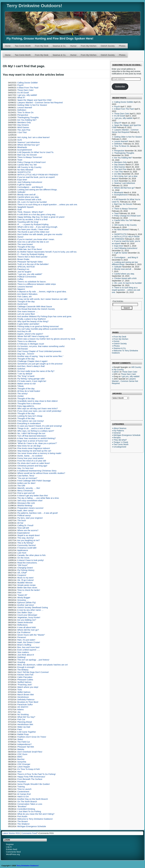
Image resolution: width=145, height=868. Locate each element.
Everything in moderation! (29, 423)
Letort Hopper (24, 767)
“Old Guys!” (23, 565)
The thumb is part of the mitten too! (33, 232)
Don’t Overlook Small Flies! (30, 752)
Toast (20, 160)
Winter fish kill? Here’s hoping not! (33, 336)
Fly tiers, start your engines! (30, 518)
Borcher (21, 759)
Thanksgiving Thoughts (28, 117)
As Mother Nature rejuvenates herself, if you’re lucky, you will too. (47, 252)
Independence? (24, 744)
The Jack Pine (24, 130)
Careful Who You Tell (27, 165)
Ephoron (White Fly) (26, 602)
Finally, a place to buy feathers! (32, 319)
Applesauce (23, 550)
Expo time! (22, 180)
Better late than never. (27, 588)
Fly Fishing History (26, 570)
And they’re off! (24, 331)
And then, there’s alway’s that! (31, 366)
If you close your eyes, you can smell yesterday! (39, 411)
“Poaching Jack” (25, 685)
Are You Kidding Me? (27, 120)
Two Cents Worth (23, 46)
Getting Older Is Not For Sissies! (32, 105)
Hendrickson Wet (25, 724)
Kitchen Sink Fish (25, 675)
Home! (20, 237)
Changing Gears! (25, 568)
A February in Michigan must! (31, 344)
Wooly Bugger (24, 597)
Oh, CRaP (22, 573)
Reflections (22, 625)
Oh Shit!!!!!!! (23, 707)
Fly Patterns (119, 431)
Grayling (21, 662)
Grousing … (23, 600)
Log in (9, 847)
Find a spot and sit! (26, 493)
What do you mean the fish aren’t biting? (36, 814)
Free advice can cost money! (31, 421)
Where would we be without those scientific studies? (41, 473)
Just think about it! (26, 655)
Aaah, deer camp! (25, 510)
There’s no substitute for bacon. (32, 282)
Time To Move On (25, 112)
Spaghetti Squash (25, 207)
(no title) (118, 174)
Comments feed (13, 852)
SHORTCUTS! (24, 172)
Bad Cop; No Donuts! (27, 155)
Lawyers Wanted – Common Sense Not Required (40, 102)
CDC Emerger (24, 764)
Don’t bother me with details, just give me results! (40, 234)
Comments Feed (29, 833)
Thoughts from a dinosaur (29, 403)
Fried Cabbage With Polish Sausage (34, 481)
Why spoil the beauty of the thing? (33, 321)
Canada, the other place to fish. (32, 555)
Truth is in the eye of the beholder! (33, 264)
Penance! (22, 637)
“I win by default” (25, 374)
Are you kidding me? (27, 620)
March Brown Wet (25, 694)
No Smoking (23, 714)
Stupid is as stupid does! (29, 535)
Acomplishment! (25, 150)
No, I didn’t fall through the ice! (31, 433)
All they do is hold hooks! (29, 391)
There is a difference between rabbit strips (37, 284)
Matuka (21, 749)
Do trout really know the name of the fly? (36, 371)
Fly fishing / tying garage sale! (31, 379)
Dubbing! (21, 657)
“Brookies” (22, 806)
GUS (20, 140)
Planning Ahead (25, 722)
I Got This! (22, 132)
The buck (22, 520)
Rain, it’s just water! (26, 640)
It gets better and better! (28, 324)
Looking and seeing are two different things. (37, 190)
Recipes (117, 438)
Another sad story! (26, 605)
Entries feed (11, 849)
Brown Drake (23, 259)
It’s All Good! (23, 93)
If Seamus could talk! (27, 548)
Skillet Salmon (24, 692)
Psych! (20, 85)
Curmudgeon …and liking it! (30, 187)
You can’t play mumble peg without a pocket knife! (40, 329)
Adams (21, 709)
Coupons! (22, 575)
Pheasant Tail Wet (26, 747)
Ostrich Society (108, 46)
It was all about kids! (27, 627)
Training (21, 787)
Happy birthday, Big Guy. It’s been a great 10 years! (41, 217)
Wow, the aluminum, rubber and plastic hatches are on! (43, 665)
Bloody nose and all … (28, 195)
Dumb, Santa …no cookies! (30, 456)
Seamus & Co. (59, 46)
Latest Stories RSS (11, 833)
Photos (122, 46)
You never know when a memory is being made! (39, 453)
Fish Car (21, 719)
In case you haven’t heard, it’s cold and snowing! (39, 426)
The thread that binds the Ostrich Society (36, 309)
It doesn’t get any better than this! (33, 495)
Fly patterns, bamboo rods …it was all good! (37, 513)
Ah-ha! (20, 523)
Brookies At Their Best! (28, 702)
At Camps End (24, 794)
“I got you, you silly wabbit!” (30, 274)
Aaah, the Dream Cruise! (29, 642)
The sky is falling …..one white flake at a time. (38, 498)
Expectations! (23, 533)
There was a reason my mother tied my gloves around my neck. (46, 339)
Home (8, 46)
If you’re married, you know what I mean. (36, 239)
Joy (19, 712)
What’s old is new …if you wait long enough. (37, 227)
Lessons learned (25, 287)
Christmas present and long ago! (32, 466)
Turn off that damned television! (32, 436)
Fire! (19, 593)
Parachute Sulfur (25, 704)
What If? (21, 97)
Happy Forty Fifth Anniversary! (31, 777)
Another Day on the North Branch (33, 799)
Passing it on (23, 269)
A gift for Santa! (24, 185)
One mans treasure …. (28, 311)
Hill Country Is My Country (29, 167)
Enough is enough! (26, 667)
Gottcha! (21, 369)
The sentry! (22, 394)
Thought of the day (26, 359)
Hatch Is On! (23, 796)
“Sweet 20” (22, 595)
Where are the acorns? (28, 530)
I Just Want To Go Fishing (29, 811)
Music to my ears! (25, 578)
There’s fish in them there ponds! (32, 257)
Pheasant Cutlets (25, 680)
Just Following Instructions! (30, 182)
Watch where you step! (28, 687)
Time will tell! (23, 528)
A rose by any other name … (30, 610)
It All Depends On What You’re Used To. (36, 152)
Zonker (21, 396)
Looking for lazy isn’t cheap (30, 416)
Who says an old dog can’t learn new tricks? (37, 408)
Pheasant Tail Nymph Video (30, 262)
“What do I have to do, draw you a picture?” (37, 443)
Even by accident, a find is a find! (32, 219)
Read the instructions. (27, 563)
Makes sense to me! (27, 384)
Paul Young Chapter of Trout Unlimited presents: (39, 351)
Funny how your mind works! (30, 458)
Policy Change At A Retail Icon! (31, 162)
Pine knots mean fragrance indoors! (34, 448)
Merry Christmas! (25, 491)
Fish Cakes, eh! (24, 296)
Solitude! (21, 192)
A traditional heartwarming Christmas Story (37, 471)
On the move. (23, 558)
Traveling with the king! (28, 222)
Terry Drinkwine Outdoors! (34, 6)
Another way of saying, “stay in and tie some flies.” (40, 356)
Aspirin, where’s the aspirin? (30, 334)
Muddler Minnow (25, 583)
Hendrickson (23, 697)
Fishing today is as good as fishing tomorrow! (38, 326)
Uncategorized (120, 447)
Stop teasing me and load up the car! (34, 451)
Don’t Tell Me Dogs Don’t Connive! (33, 672)
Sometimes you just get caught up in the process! (40, 364)
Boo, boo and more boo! (28, 647)
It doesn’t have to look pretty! (31, 560)
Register (10, 844)
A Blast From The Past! (28, 88)
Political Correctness (27, 277)
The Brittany (23, 670)
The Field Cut (23, 742)
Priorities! (22, 782)
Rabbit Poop (23, 734)
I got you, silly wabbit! (27, 95)
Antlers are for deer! (26, 483)
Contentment (23, 792)
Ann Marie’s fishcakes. (28, 294)
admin (116, 372)
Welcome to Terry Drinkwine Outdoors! (35, 819)
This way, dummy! (26, 538)
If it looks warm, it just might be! (32, 381)
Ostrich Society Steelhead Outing (33, 607)
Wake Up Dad (24, 727)
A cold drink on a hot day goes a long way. (37, 214)
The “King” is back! (26, 376)
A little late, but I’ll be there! (30, 249)
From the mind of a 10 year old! (32, 461)
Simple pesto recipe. (27, 585)
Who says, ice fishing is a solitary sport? (36, 431)
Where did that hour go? (28, 145)
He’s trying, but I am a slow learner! (33, 137)
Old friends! (23, 349)
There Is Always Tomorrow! (30, 157)
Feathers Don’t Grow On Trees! (32, 737)
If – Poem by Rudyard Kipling (31, 254)
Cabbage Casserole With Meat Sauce (35, 306)
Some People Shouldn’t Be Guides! (33, 784)
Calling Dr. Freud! (25, 525)
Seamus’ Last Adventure (28, 142)
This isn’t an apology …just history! (33, 660)
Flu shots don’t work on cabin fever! (34, 463)
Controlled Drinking (26, 809)
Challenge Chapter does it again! (32, 361)
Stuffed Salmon (24, 682)
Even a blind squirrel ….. (29, 650)
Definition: (22, 110)
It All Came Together (27, 732)
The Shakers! (23, 824)
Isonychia (22, 762)
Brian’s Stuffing (24, 645)
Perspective (23, 115)
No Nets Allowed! (25, 170)
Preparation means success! (30, 508)
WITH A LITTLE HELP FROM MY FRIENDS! (38, 175)
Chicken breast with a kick (29, 199)
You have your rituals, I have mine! (33, 229)
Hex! (19, 772)
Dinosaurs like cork (26, 503)
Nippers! (21, 289)
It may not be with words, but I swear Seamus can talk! (42, 299)
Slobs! (20, 739)
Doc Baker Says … (26, 612)
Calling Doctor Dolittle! (27, 83)
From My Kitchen (89, 46)
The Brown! (23, 821)
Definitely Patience (26, 699)
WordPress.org (13, 854)
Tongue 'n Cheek (121, 442)
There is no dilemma (27, 341)
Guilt (19, 209)
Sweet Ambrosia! (25, 622)
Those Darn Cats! (25, 90)
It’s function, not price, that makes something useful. (41, 346)
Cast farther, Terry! (26, 476)
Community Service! (27, 545)
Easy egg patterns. (26, 406)
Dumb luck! (22, 304)
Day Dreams (23, 125)
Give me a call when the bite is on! (33, 242)
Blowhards (22, 147)
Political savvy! (24, 515)
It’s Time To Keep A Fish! (29, 769)
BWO (20, 757)
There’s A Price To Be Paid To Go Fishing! (36, 774)
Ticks (20, 690)
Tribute (20, 386)
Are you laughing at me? (29, 540)
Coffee (20, 279)
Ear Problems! (24, 632)
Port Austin (22, 816)
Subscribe (120, 87)
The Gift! (21, 486)
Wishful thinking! (25, 505)
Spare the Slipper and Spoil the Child (34, 100)
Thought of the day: (26, 247)
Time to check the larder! (29, 590)
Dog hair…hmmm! (26, 354)
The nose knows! (25, 244)
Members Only (24, 122)
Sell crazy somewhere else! (30, 500)
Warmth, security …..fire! (29, 488)
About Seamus (120, 428)
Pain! (20, 729)
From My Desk (42, 46)
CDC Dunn (22, 754)
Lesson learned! (25, 107)
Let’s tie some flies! (26, 314)
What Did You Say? (26, 717)
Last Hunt (22, 553)
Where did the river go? (28, 630)
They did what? (120, 440)
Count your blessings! (27, 615)
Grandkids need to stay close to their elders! (37, 401)
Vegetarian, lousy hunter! (29, 617)
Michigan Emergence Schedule (32, 826)
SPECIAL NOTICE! (26, 267)
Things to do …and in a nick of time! (34, 428)
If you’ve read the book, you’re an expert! (36, 177)
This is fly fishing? (25, 543)
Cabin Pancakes (25, 677)
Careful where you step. (28, 197)
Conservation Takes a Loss (30, 804)
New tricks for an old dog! (29, 446)
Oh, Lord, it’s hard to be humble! (32, 202)
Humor (73, 46)
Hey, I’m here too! (25, 468)
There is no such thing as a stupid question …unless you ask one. (47, 204)
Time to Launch (24, 789)
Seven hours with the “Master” (31, 635)
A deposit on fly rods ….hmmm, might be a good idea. (42, 292)
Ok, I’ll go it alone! (25, 580)
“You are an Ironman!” (27, 478)
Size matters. (23, 652)
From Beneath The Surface (30, 779)
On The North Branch (27, 801)
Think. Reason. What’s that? (30, 212)
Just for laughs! (24, 272)
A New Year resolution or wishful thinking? (37, 438)
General (117, 433)
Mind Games (23, 127)
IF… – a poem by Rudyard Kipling (33, 224)
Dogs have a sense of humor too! (33, 441)
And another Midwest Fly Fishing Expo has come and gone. (45, 316)
